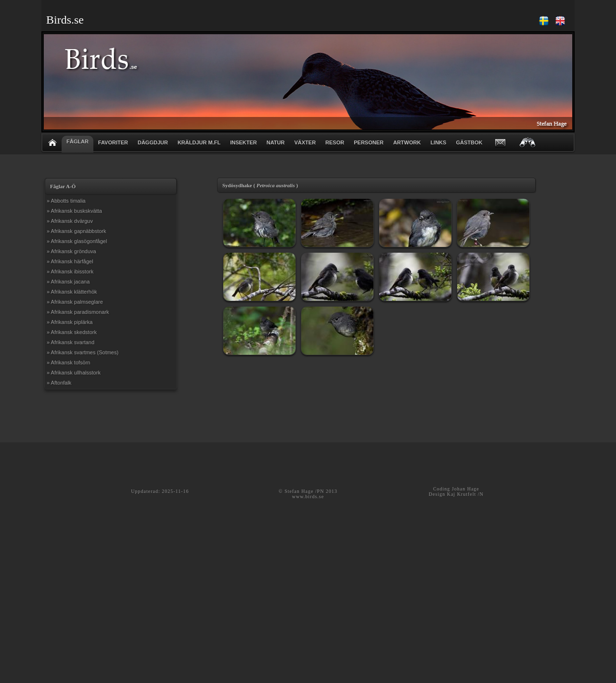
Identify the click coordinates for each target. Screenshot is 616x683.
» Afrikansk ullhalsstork (74, 373)
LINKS (438, 142)
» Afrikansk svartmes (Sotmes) (83, 352)
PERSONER (369, 142)
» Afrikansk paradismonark (78, 312)
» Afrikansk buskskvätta (74, 211)
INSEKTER (244, 142)
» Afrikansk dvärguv (70, 221)
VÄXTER (305, 142)
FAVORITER (113, 142)
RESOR (335, 142)
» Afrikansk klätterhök (72, 292)
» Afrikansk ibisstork (70, 271)
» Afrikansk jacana (68, 282)
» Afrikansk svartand (71, 342)
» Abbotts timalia (66, 201)
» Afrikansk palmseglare (75, 302)
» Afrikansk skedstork (72, 332)
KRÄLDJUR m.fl (199, 142)
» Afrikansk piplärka (70, 322)
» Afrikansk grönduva (71, 251)
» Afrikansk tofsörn (69, 362)
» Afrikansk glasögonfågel (77, 241)
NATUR (276, 142)
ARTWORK (407, 142)
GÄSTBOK (469, 142)
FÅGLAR (77, 142)
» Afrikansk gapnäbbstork (77, 231)
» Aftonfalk (59, 383)
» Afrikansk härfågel (70, 261)
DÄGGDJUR (153, 142)
